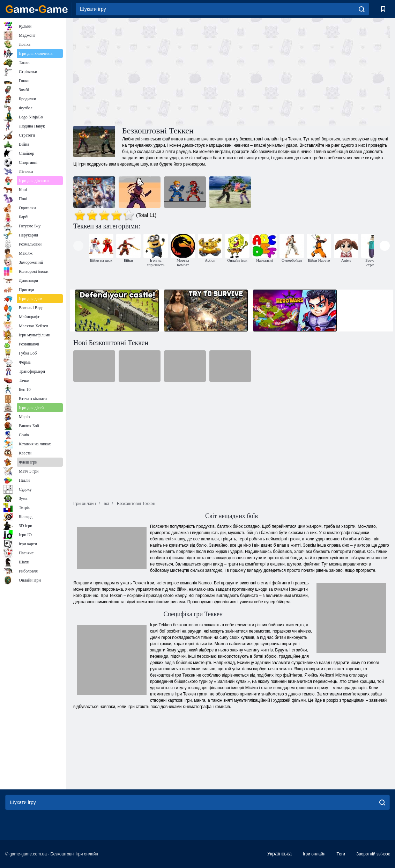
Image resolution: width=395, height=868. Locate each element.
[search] (362, 9)
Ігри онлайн (314, 854)
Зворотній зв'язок (373, 854)
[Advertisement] (152, 71)
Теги (341, 854)
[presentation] (78, 246)
